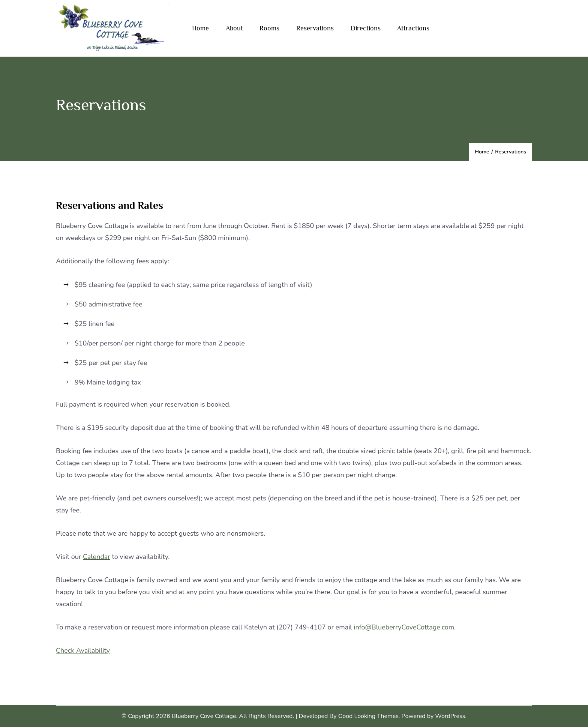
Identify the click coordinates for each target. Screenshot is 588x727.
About (234, 28)
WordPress (450, 716)
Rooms (269, 28)
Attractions (413, 28)
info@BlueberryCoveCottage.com (404, 627)
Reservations (315, 28)
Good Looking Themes (368, 716)
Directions (366, 28)
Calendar (97, 557)
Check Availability (83, 650)
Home (200, 28)
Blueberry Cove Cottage (204, 716)
